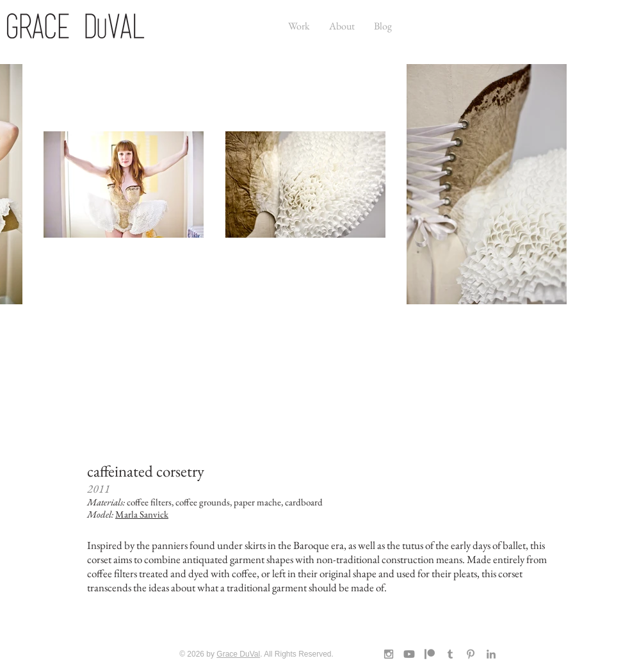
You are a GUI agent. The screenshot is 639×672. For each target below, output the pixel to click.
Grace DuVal (238, 654)
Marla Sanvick (142, 514)
